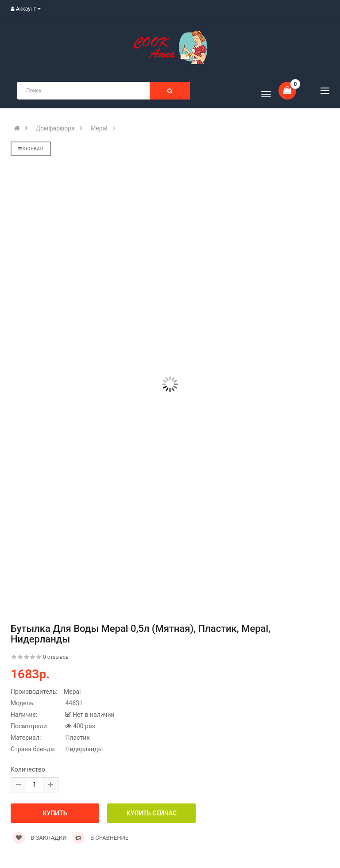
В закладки (40, 838)
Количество (28, 769)
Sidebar (31, 149)
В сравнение (101, 838)
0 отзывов (56, 657)
